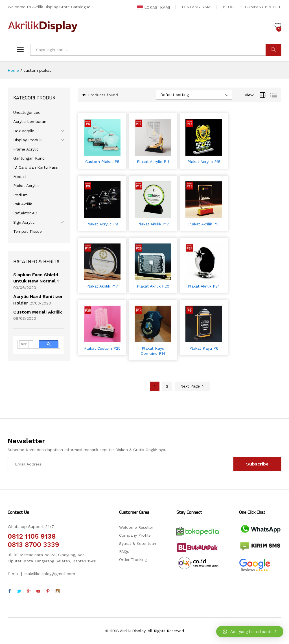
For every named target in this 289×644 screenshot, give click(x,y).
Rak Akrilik (23, 204)
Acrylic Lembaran (30, 121)
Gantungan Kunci (29, 158)
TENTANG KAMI (196, 7)
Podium (20, 195)
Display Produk (27, 140)
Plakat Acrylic (26, 186)
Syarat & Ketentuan (138, 543)
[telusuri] (24, 344)
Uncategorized (27, 112)
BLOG (228, 7)
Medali (19, 177)
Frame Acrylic (26, 149)
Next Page (192, 386)
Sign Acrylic (24, 222)
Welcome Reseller (136, 527)
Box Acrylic (24, 131)
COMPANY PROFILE (263, 7)
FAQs (124, 551)
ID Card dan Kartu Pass (36, 167)
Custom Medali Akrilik (38, 312)
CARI (273, 50)
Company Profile (135, 535)
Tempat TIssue (28, 231)
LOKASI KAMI (154, 7)
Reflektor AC (25, 213)
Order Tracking (133, 560)
